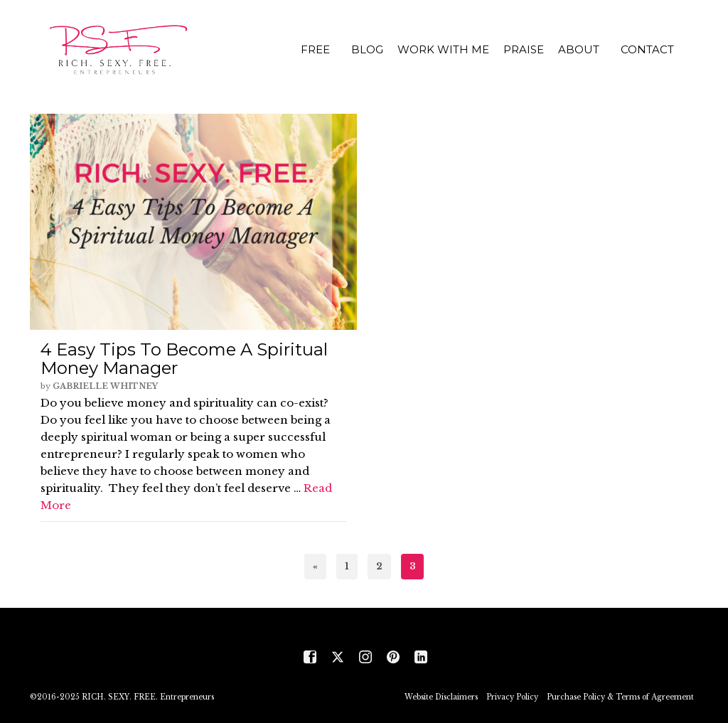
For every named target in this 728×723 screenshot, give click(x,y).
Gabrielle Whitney (105, 386)
